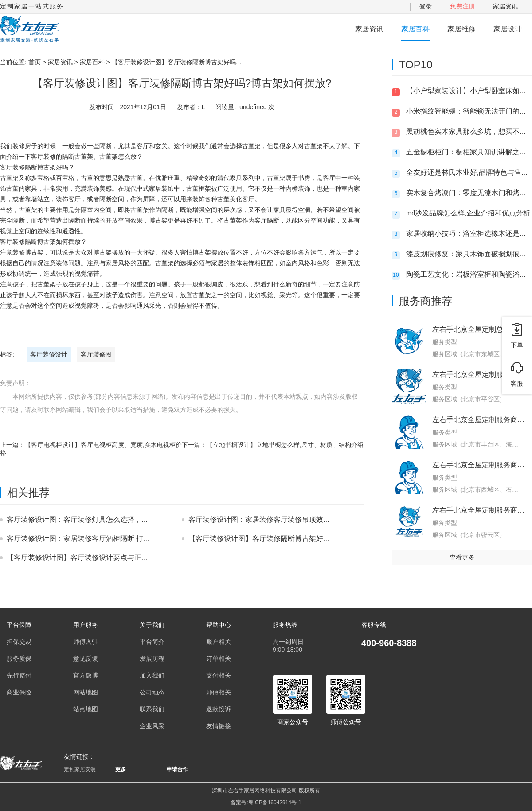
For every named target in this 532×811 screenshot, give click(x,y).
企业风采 (152, 726)
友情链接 (219, 726)
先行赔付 (19, 675)
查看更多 (462, 557)
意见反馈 (86, 658)
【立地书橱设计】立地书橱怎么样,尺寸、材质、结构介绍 (285, 445)
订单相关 (219, 658)
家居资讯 (505, 6)
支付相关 (219, 675)
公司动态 (152, 692)
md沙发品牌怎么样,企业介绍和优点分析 (468, 213)
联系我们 (152, 709)
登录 (426, 6)
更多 (121, 769)
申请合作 (177, 769)
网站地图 (86, 692)
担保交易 (19, 642)
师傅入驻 (86, 642)
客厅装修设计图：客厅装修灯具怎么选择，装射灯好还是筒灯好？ (110, 519)
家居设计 (508, 29)
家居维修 (462, 29)
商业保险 (19, 692)
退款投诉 (219, 709)
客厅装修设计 (49, 354)
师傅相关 (219, 692)
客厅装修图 (96, 354)
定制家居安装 (80, 769)
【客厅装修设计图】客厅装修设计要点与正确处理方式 (92, 558)
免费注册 (462, 6)
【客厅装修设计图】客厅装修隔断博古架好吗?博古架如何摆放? (287, 539)
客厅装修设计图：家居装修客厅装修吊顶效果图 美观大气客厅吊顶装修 (299, 519)
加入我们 (152, 675)
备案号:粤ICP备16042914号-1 (266, 803)
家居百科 (415, 29)
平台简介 (152, 642)
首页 (35, 62)
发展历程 (152, 658)
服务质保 (19, 658)
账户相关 (219, 642)
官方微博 (86, 675)
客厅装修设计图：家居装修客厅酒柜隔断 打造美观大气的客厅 (103, 539)
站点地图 (86, 709)
